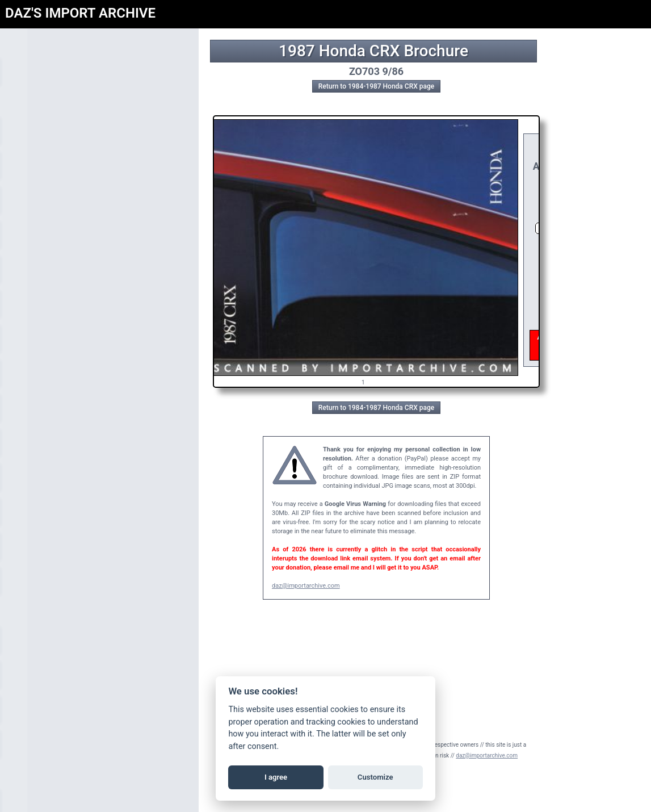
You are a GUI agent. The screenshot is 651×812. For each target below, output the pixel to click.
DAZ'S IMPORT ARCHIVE (80, 13)
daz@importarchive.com (306, 586)
